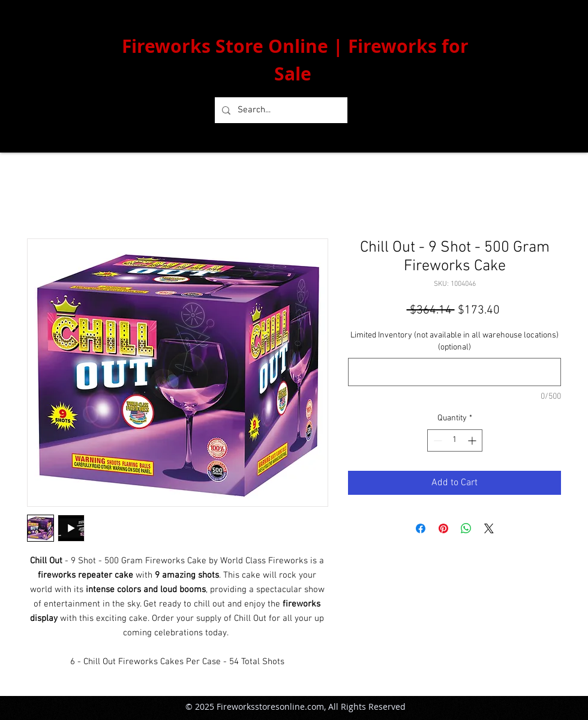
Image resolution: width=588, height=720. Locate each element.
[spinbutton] (455, 440)
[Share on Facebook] (421, 528)
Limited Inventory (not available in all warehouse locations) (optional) (454, 341)
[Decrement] (436, 440)
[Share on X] (489, 528)
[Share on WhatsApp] (466, 528)
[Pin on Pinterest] (443, 528)
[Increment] (473, 440)
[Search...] (280, 110)
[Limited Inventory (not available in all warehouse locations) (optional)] (454, 372)
